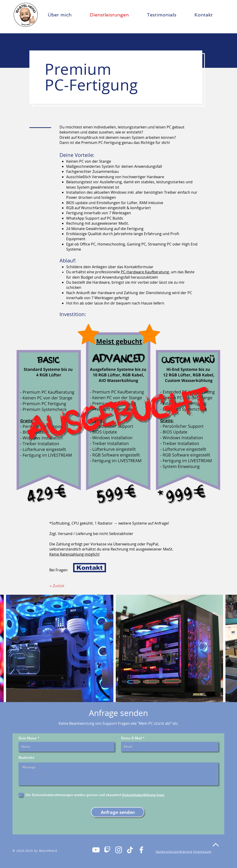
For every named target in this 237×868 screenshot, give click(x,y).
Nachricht (26, 758)
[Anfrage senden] (118, 812)
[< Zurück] (60, 586)
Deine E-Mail (131, 738)
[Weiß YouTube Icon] (96, 850)
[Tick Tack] (130, 850)
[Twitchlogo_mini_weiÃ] (107, 850)
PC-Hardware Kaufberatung (145, 272)
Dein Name (28, 738)
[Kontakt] (90, 568)
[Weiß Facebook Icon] (141, 850)
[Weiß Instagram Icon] (119, 850)
